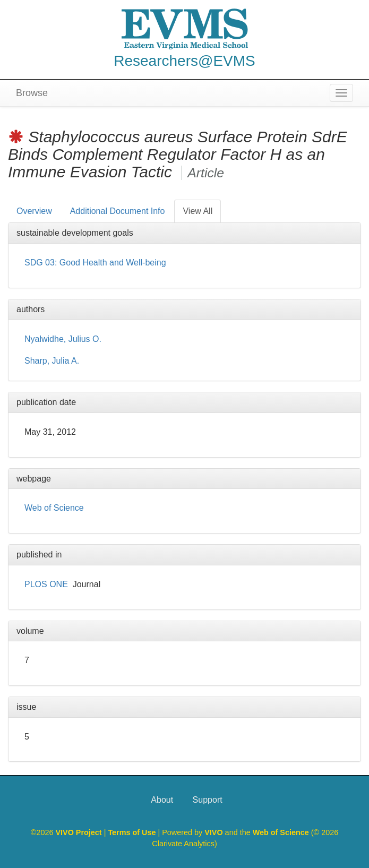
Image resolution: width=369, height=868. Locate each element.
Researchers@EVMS (184, 61)
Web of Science (54, 508)
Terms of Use (133, 832)
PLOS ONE (46, 584)
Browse (32, 93)
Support (208, 800)
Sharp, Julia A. (52, 361)
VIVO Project (79, 832)
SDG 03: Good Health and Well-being (95, 263)
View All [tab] (198, 211)
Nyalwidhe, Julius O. (63, 339)
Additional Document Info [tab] (118, 211)
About (162, 800)
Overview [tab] (34, 211)
